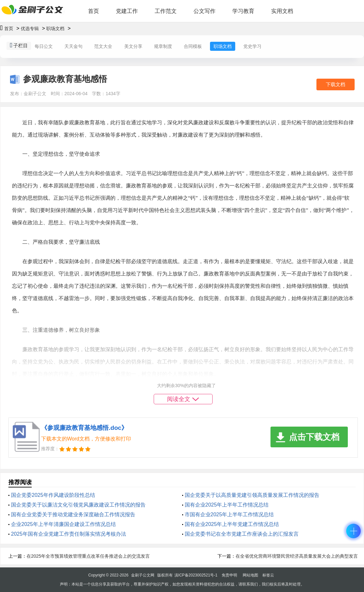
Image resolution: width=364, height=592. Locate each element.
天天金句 (73, 46)
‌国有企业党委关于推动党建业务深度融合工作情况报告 (73, 514)
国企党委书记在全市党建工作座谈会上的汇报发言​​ (242, 534)
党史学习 (252, 46)
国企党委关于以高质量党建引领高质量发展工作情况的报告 (252, 495)
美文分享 (133, 46)
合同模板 (193, 46)
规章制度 (163, 46)
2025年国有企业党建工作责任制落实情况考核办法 (69, 534)
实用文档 (282, 11)
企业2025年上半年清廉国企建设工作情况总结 (63, 524)
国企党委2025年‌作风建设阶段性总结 (53, 495)
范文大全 (103, 46)
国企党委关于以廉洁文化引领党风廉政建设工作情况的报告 (78, 505)
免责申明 (229, 575)
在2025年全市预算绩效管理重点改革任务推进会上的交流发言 (88, 556)
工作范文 (166, 11)
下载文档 (336, 84)
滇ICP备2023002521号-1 (196, 575)
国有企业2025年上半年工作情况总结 (227, 505)
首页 (94, 11)
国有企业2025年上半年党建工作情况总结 (232, 524)
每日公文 (44, 46)
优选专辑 (30, 28)
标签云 (268, 575)
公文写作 (204, 11)
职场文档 (55, 28)
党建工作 (127, 11)
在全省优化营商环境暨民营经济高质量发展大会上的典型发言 (297, 556)
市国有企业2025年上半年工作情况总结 (229, 514)
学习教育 (243, 11)
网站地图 (250, 575)
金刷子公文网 (143, 575)
